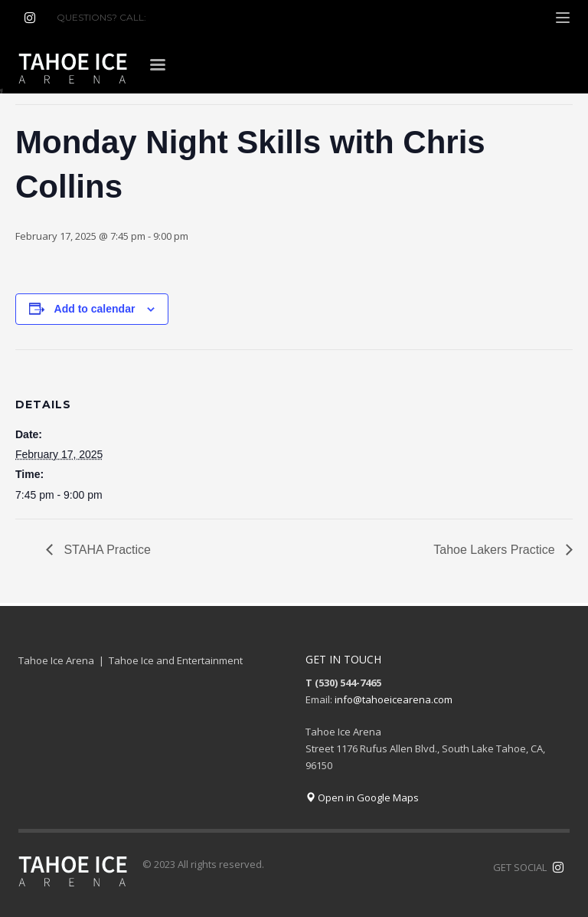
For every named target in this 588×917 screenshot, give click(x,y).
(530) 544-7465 (186, 17)
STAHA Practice (106, 550)
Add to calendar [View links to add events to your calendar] (95, 309)
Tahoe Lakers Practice (496, 550)
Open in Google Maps (362, 797)
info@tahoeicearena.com (394, 699)
